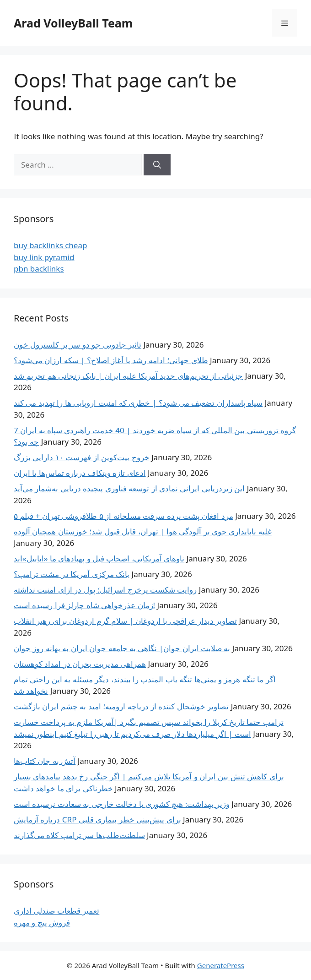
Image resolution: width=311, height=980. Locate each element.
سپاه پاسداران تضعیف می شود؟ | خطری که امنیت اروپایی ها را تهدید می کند (138, 403)
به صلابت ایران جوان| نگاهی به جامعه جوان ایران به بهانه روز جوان (122, 648)
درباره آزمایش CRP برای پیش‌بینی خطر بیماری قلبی (97, 819)
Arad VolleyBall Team (73, 23)
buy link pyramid (44, 257)
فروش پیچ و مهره (42, 923)
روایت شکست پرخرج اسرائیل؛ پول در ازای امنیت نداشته (105, 590)
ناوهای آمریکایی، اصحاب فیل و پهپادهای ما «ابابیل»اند (99, 558)
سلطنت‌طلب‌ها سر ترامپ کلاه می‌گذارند (79, 835)
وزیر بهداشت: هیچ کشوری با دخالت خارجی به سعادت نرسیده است (122, 804)
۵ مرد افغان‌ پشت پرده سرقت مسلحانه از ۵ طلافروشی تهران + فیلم (123, 516)
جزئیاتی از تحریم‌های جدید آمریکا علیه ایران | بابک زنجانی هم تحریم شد (128, 376)
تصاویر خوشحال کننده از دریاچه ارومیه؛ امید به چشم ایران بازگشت (121, 706)
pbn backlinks (39, 269)
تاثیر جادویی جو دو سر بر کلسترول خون (78, 345)
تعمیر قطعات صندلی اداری (56, 911)
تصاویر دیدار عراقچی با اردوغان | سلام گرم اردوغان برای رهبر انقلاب (125, 621)
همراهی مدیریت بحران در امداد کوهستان (80, 664)
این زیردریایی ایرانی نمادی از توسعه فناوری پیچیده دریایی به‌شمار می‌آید (129, 488)
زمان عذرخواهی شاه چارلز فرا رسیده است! (84, 605)
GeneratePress (221, 965)
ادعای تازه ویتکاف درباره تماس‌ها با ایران (80, 473)
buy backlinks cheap (50, 245)
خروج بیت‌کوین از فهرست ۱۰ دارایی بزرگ (82, 457)
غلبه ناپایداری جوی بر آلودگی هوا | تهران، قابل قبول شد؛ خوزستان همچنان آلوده (143, 531)
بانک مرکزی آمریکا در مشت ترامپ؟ (72, 574)
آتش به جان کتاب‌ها (45, 761)
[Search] (157, 165)
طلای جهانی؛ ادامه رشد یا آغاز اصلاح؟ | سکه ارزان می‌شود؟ (111, 360)
